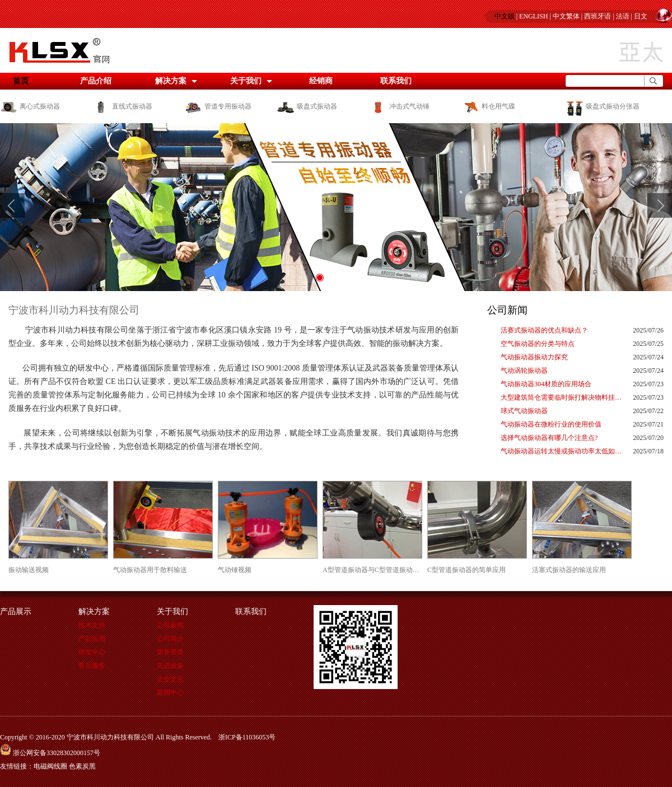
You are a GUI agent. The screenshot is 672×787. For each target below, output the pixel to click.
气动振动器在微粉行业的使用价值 (551, 424)
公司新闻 (507, 310)
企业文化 (170, 679)
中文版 (505, 16)
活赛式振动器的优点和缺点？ (544, 330)
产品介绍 (96, 81)
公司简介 (170, 639)
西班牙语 (598, 16)
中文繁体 (566, 16)
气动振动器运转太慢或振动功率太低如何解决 (562, 451)
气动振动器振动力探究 (534, 357)
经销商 (321, 81)
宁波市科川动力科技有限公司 (74, 310)
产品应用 (92, 639)
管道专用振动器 (218, 106)
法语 (623, 16)
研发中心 (92, 652)
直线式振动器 (122, 106)
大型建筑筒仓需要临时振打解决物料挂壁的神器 (562, 397)
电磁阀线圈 (50, 766)
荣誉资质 (170, 652)
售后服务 (92, 666)
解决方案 (171, 81)
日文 (641, 16)
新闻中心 (170, 692)
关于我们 (246, 81)
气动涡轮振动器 (524, 371)
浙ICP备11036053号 (247, 737)
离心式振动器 (30, 106)
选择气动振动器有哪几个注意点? (549, 438)
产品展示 (16, 612)
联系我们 (396, 81)
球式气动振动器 (524, 411)
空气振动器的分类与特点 (538, 344)
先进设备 (170, 666)
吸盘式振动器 (307, 106)
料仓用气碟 (489, 106)
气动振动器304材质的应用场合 (546, 384)
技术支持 (92, 625)
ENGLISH (533, 16)
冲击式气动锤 (400, 106)
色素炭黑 (82, 766)
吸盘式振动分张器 (602, 106)
